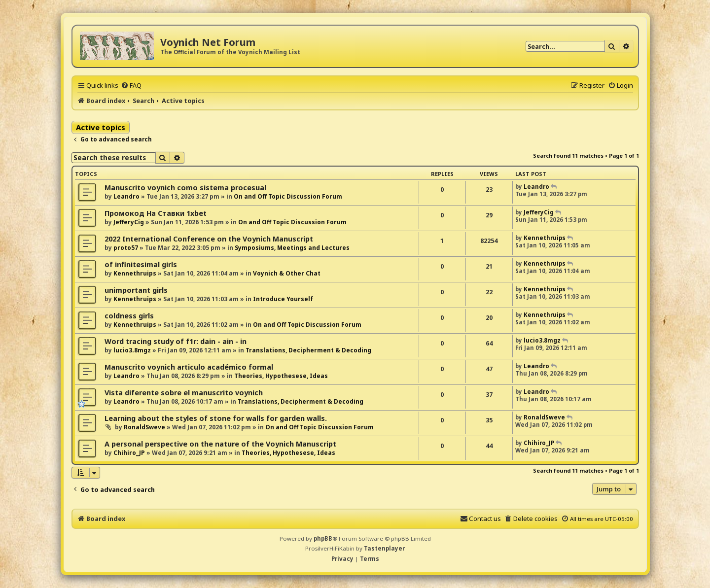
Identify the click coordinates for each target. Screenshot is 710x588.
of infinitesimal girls (141, 264)
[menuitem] (131, 85)
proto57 (126, 248)
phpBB (323, 538)
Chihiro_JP (129, 453)
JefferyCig (129, 222)
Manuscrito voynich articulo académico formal (189, 367)
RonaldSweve (144, 427)
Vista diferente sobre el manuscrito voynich (184, 393)
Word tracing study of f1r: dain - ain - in (176, 341)
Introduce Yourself (283, 299)
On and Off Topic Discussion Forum (288, 196)
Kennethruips (545, 238)
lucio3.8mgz (132, 350)
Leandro (126, 196)
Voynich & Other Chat (287, 273)
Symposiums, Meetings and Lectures (292, 248)
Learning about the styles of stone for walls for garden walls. (216, 418)
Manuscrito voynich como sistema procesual (185, 188)
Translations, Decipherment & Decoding (308, 350)
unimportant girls (136, 290)
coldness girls (129, 316)
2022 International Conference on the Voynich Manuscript (209, 239)
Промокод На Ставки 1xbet (156, 213)
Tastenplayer (384, 548)
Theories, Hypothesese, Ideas (281, 376)
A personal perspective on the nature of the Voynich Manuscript (220, 444)
